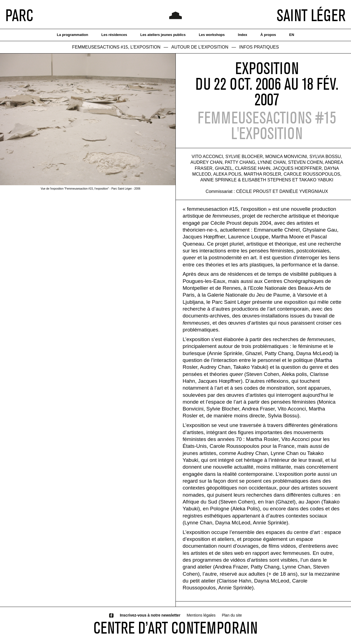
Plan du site (232, 615)
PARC (19, 15)
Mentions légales (201, 615)
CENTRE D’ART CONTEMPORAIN (175, 628)
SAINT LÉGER (311, 15)
